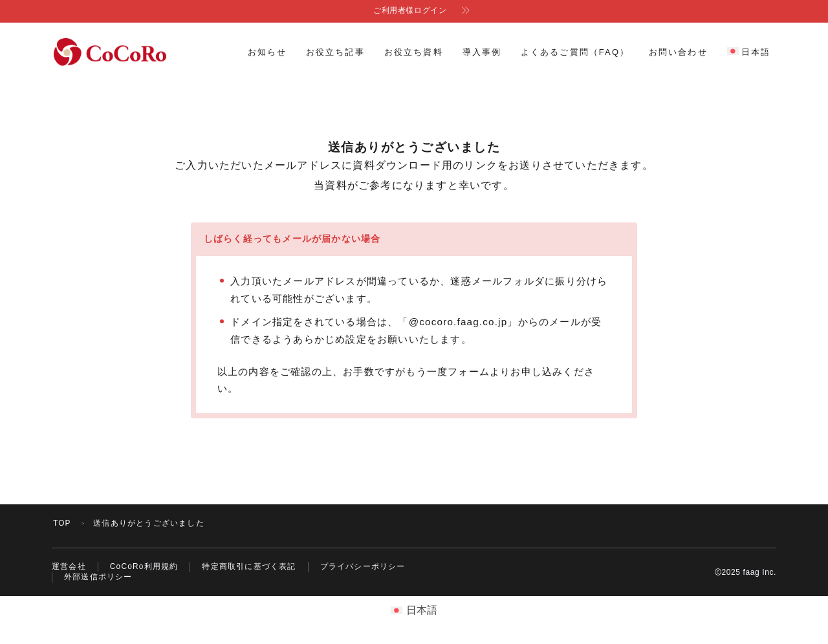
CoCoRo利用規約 (144, 566)
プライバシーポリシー (363, 566)
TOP (62, 522)
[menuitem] (749, 52)
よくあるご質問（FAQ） (575, 52)
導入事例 (482, 52)
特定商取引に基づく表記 (249, 566)
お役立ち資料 (414, 52)
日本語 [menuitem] (422, 610)
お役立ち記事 (335, 52)
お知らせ (267, 52)
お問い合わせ (678, 52)
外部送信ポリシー (98, 577)
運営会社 (69, 566)
